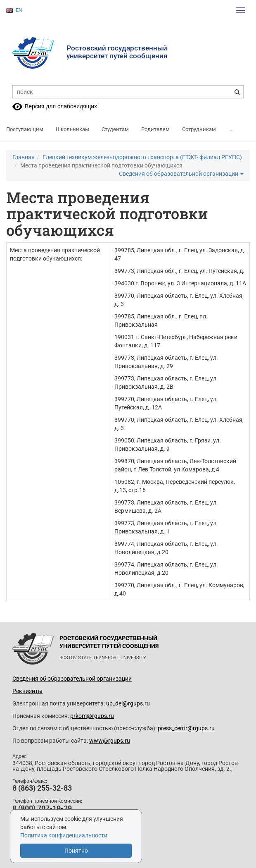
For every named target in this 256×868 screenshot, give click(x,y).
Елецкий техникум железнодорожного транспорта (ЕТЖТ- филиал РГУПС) (142, 157)
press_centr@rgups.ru (186, 728)
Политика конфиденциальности (64, 835)
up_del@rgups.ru (128, 703)
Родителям (155, 129)
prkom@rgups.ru (92, 716)
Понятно (76, 851)
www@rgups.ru (110, 741)
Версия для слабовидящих (61, 106)
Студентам (115, 129)
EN (14, 10)
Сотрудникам (199, 129)
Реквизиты (27, 691)
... (230, 129)
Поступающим (25, 129)
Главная (24, 157)
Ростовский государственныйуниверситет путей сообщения (117, 52)
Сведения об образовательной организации (181, 174)
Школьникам (72, 129)
